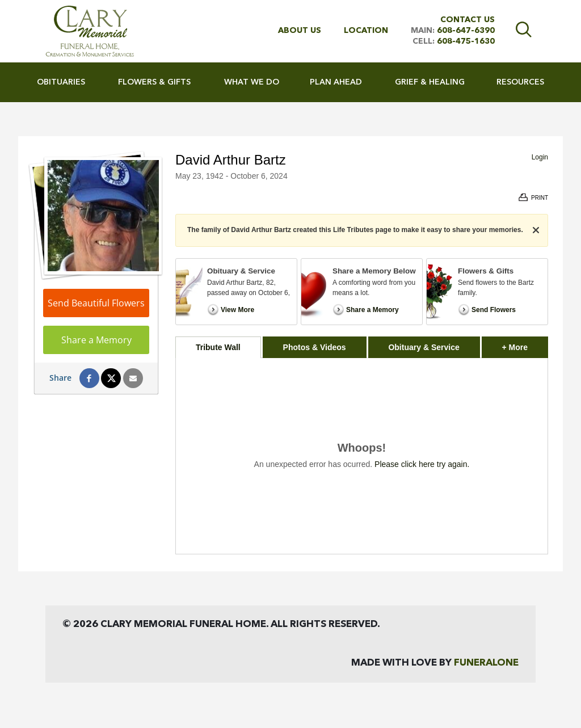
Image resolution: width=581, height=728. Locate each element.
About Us (300, 31)
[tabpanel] (362, 456)
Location (366, 31)
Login (540, 157)
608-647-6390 (466, 31)
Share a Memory (96, 340)
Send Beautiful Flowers (96, 303)
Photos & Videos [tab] (315, 347)
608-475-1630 (466, 41)
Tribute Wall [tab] (218, 347)
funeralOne (486, 663)
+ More (525, 344)
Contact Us (468, 20)
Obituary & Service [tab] (424, 347)
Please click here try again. (422, 464)
